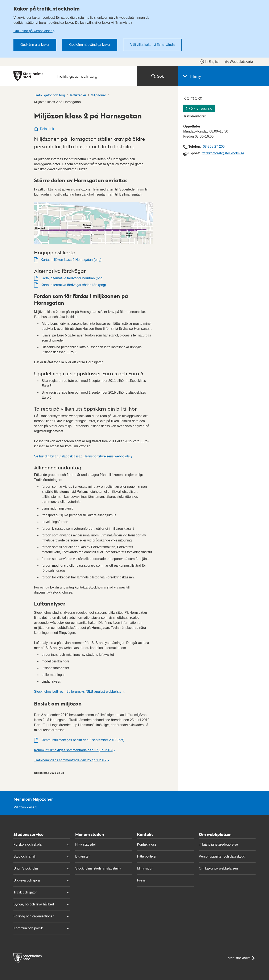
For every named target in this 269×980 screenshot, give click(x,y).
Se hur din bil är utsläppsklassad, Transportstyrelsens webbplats (82, 456)
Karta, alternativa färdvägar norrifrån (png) (72, 278)
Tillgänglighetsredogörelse (218, 844)
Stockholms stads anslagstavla (98, 868)
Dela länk (44, 129)
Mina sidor (145, 868)
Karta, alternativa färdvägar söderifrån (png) (73, 285)
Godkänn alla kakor (35, 45)
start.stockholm (242, 958)
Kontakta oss (147, 844)
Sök (158, 76)
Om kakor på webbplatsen (33, 31)
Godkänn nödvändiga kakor (90, 45)
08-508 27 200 (214, 146)
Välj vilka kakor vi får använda (152, 45)
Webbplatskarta (239, 62)
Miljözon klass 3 (25, 807)
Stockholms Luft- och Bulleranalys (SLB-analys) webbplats (78, 692)
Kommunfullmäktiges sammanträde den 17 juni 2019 (73, 750)
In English (210, 62)
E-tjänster (82, 856)
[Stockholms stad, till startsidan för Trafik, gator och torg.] (73, 76)
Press (141, 880)
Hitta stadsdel (85, 844)
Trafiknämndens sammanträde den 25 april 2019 (70, 760)
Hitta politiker (147, 856)
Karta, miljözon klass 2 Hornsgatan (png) (71, 260)
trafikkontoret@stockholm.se (223, 153)
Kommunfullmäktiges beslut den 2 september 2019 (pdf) (83, 740)
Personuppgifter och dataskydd (222, 856)
